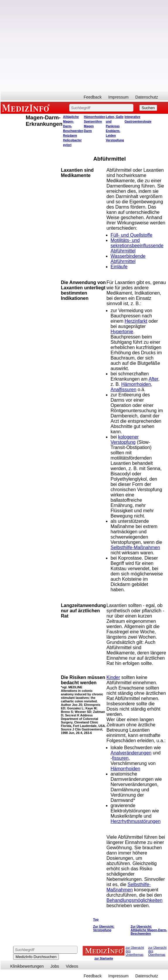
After (154, 379)
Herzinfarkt (136, 321)
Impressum (118, 97)
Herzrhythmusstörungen (136, 821)
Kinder (113, 677)
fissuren (120, 758)
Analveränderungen (131, 753)
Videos (72, 966)
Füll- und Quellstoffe (132, 235)
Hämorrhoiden (95, 117)
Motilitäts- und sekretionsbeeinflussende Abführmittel (137, 246)
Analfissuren (124, 390)
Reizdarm (70, 135)
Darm (88, 131)
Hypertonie (122, 332)
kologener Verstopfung (125, 440)
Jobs (55, 966)
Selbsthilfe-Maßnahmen (135, 547)
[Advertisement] (55, 46)
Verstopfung (115, 140)
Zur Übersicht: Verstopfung (104, 928)
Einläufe (119, 267)
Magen (89, 126)
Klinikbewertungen (27, 966)
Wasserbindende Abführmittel (128, 259)
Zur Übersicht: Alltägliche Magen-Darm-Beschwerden (149, 930)
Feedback (93, 97)
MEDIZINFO (27, 108)
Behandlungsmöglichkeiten (134, 900)
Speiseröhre (93, 121)
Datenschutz (147, 97)
